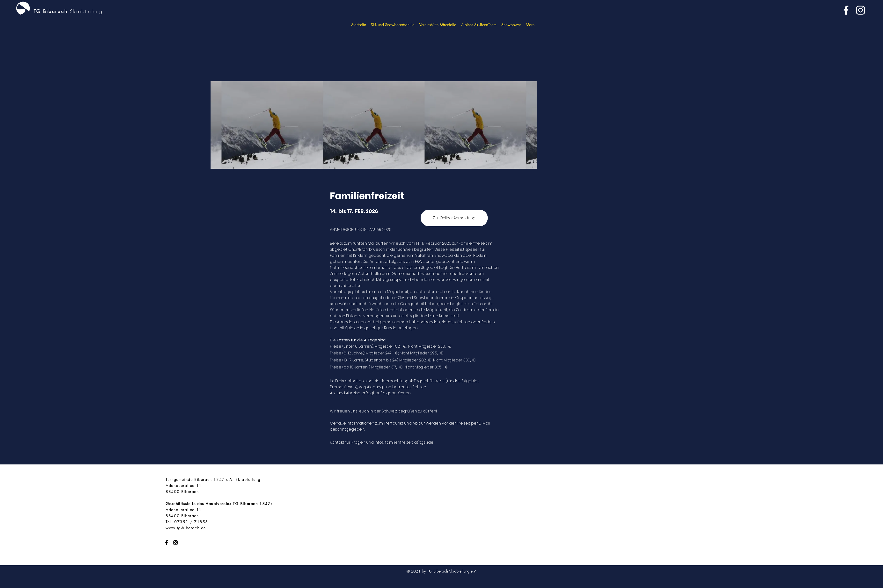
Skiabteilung (86, 11)
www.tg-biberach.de (186, 528)
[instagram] (861, 10)
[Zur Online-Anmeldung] (454, 218)
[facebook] (846, 10)
